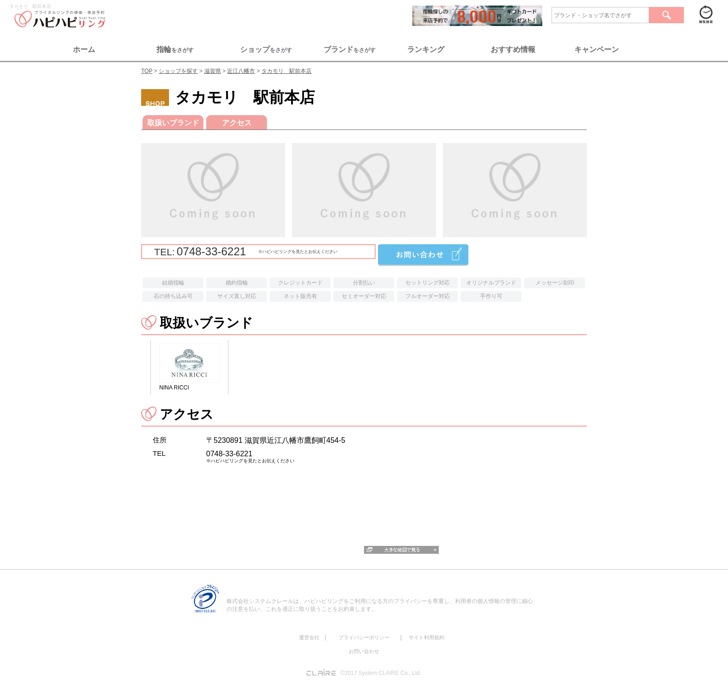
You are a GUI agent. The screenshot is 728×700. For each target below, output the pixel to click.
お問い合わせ (364, 651)
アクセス (237, 123)
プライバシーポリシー (364, 637)
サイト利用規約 (426, 637)
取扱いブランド (173, 123)
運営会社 (309, 637)
